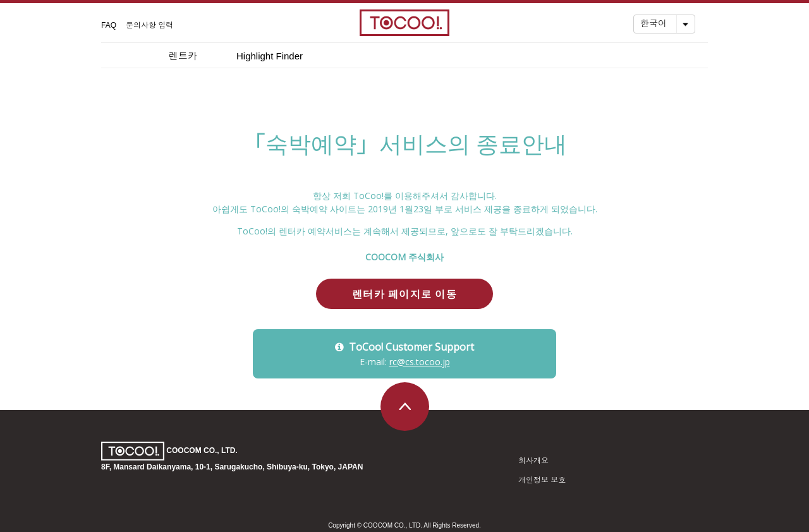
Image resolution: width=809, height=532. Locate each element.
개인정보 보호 (542, 480)
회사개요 (533, 461)
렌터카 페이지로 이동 (404, 294)
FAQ (109, 25)
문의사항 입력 (149, 25)
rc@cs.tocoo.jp (420, 362)
